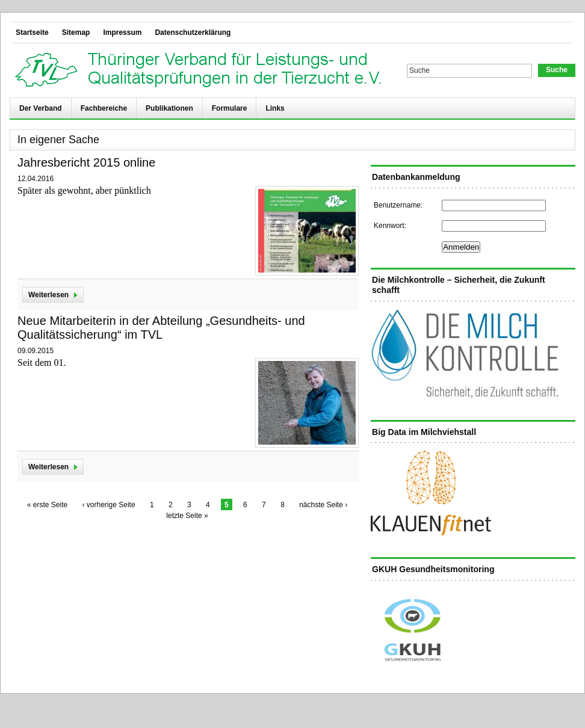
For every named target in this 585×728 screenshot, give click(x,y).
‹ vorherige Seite (109, 505)
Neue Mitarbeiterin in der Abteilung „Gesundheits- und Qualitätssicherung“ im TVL (161, 328)
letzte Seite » (187, 516)
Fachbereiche (104, 108)
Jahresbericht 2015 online (86, 162)
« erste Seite (47, 505)
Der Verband (41, 108)
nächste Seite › (323, 505)
